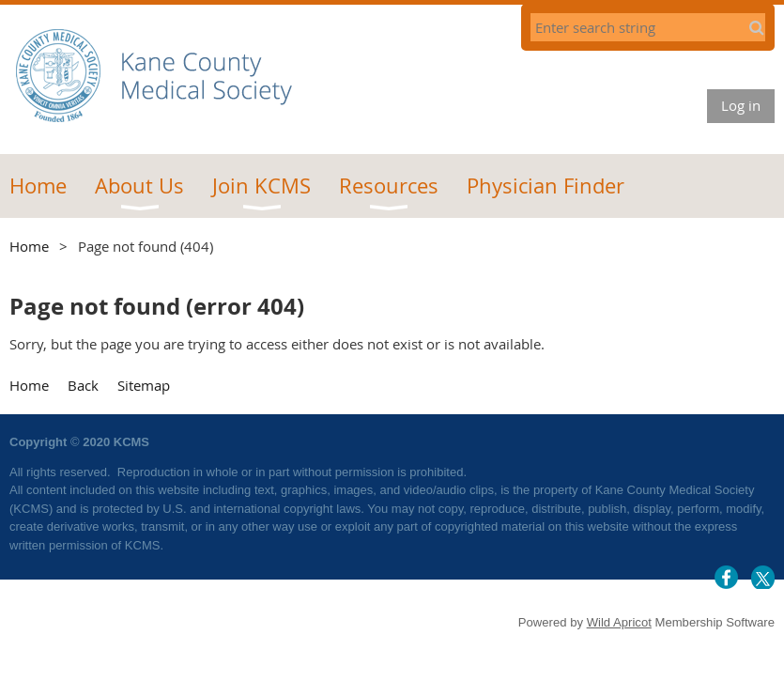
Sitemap (144, 385)
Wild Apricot (619, 622)
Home (29, 246)
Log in (741, 105)
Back (83, 385)
